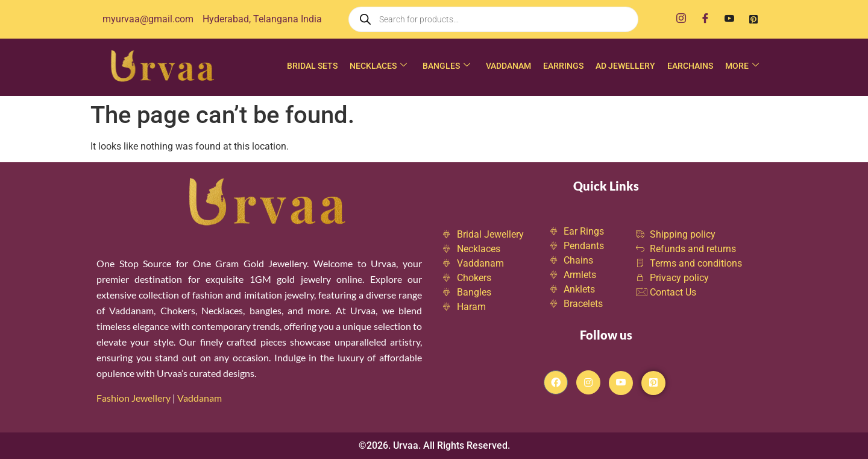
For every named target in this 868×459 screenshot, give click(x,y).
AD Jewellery (625, 66)
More (742, 66)
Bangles (446, 66)
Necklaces (378, 66)
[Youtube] (729, 19)
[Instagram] (681, 19)
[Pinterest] (753, 19)
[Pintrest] (653, 383)
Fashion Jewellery (134, 398)
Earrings (563, 66)
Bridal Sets (312, 66)
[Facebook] (705, 19)
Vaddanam (508, 66)
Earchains (690, 66)
